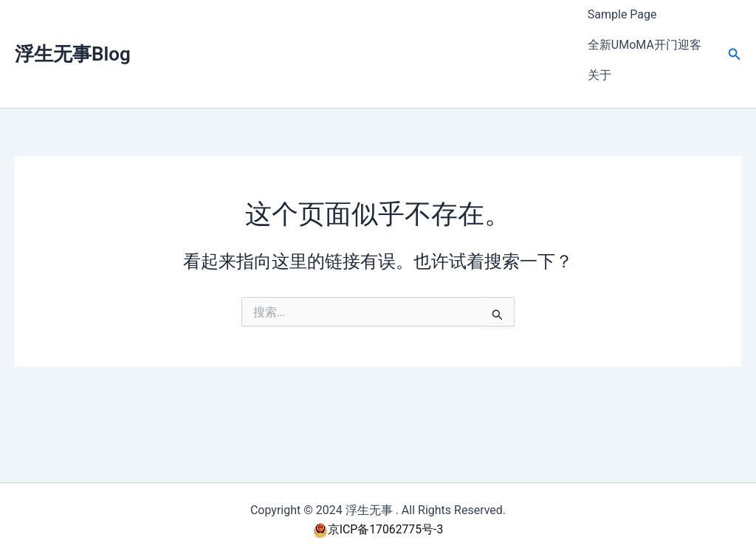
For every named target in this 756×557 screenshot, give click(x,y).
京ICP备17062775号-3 (378, 529)
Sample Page (622, 9)
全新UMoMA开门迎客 (645, 28)
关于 (599, 48)
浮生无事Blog (73, 38)
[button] (735, 38)
